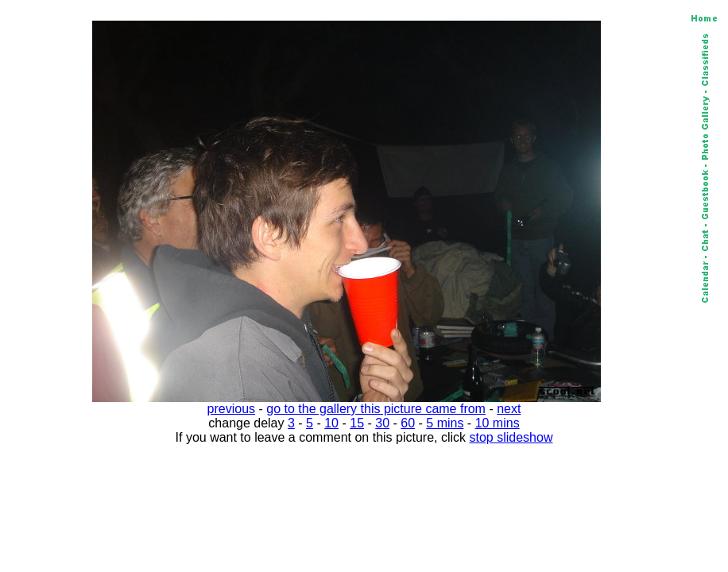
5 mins (445, 423)
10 (331, 423)
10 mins (498, 423)
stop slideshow (511, 437)
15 (357, 423)
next (509, 409)
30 (382, 423)
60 (408, 423)
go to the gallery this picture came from (376, 409)
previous (231, 409)
